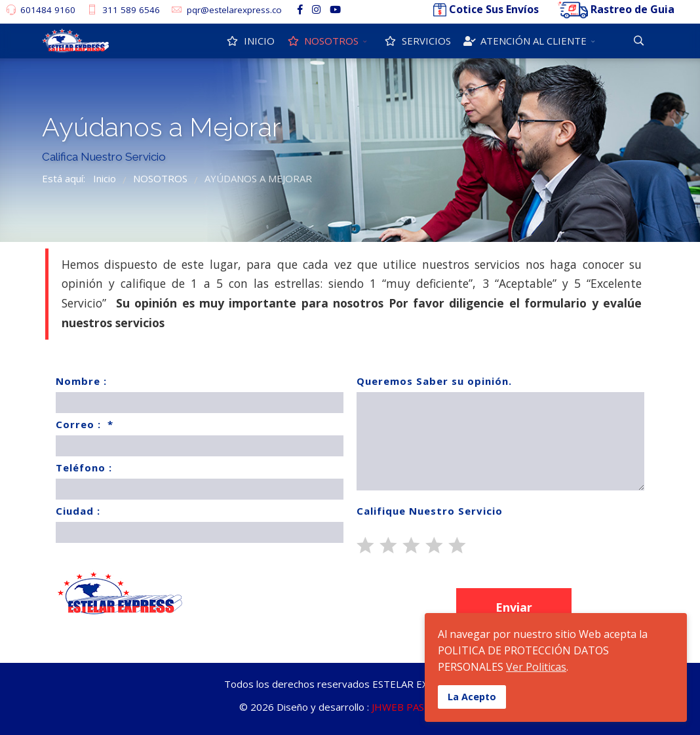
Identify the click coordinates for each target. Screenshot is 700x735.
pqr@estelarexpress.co (234, 10)
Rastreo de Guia (632, 9)
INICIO (249, 41)
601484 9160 (48, 10)
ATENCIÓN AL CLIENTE (524, 41)
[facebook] (300, 9)
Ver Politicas (536, 667)
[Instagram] (316, 9)
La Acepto (472, 697)
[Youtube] (335, 9)
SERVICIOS (417, 41)
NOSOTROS (322, 41)
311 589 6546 (131, 10)
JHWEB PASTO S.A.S (417, 707)
